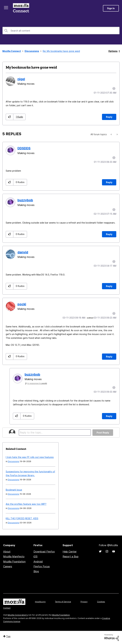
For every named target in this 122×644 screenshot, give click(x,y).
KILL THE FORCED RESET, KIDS (22, 518)
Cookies (101, 602)
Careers (8, 566)
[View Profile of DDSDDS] (24, 148)
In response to (37, 383)
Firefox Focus (42, 566)
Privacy (84, 602)
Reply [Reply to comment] (109, 182)
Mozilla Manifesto (14, 556)
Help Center (70, 552)
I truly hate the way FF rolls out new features (30, 457)
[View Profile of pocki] (22, 304)
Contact (7, 608)
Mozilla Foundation (14, 562)
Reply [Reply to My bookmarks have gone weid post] (109, 117)
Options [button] (113, 51)
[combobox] (61, 31)
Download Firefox (44, 552)
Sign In (111, 8)
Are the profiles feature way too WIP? (26, 504)
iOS (36, 556)
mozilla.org (40, 602)
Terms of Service (63, 602)
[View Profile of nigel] (21, 79)
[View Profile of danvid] (23, 252)
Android (38, 562)
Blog (36, 571)
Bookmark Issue (14, 490)
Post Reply (103, 433)
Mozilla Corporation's (18, 615)
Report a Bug (70, 556)
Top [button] (8, 636)
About (7, 552)
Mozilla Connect (21, 8)
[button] (10, 117)
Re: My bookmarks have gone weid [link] (61, 51)
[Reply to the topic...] (55, 432)
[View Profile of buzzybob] (25, 200)
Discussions (32, 51)
